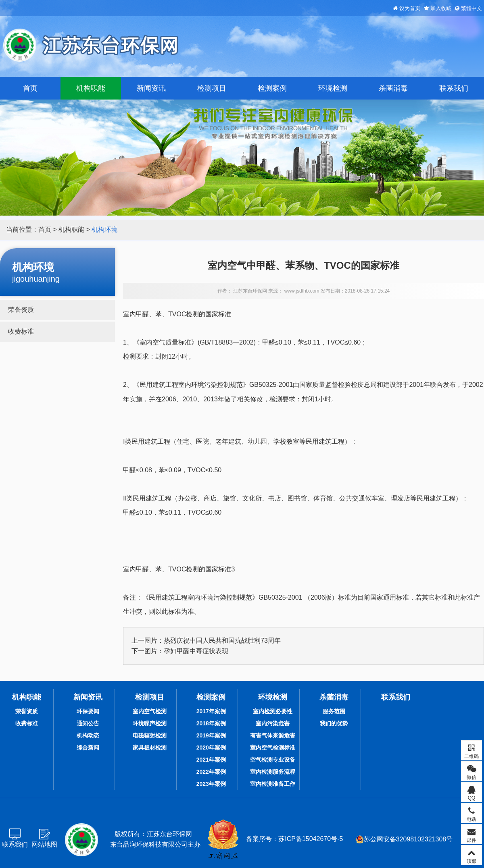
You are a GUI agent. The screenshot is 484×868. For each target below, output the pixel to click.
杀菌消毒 (393, 88)
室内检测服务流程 (273, 772)
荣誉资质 (21, 310)
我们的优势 (334, 723)
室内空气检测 (150, 711)
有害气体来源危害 (273, 735)
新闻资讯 (151, 88)
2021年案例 (211, 760)
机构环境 (104, 229)
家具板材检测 (150, 748)
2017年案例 (211, 711)
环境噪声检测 (150, 723)
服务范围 (334, 711)
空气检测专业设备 (273, 760)
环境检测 (333, 88)
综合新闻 (88, 748)
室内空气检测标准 (273, 748)
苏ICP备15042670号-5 (311, 839)
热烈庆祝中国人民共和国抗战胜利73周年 (222, 641)
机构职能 (91, 88)
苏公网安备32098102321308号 (404, 839)
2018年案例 (211, 723)
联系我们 (454, 88)
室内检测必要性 (273, 711)
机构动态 (88, 735)
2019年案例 (211, 735)
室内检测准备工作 (273, 784)
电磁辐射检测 (150, 735)
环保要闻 (88, 711)
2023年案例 (211, 784)
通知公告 (88, 723)
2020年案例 (211, 748)
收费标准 (21, 331)
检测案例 (272, 88)
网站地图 (44, 844)
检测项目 (212, 88)
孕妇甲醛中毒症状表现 (196, 651)
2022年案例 (211, 772)
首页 (30, 88)
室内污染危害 (273, 723)
